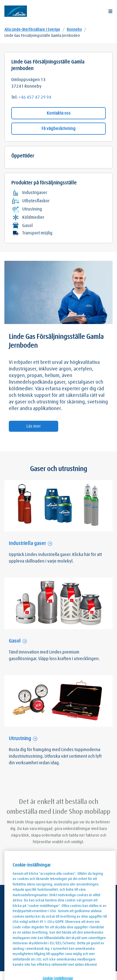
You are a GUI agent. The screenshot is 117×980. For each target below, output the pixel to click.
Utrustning (20, 739)
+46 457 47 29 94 (35, 97)
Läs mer (34, 426)
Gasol (15, 641)
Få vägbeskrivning (59, 129)
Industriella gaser (27, 544)
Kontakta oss (59, 113)
